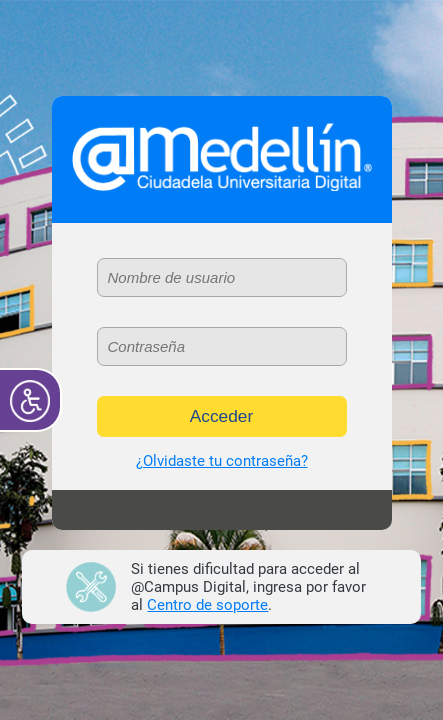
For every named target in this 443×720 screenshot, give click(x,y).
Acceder (222, 416)
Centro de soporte (207, 605)
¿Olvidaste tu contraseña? (222, 461)
